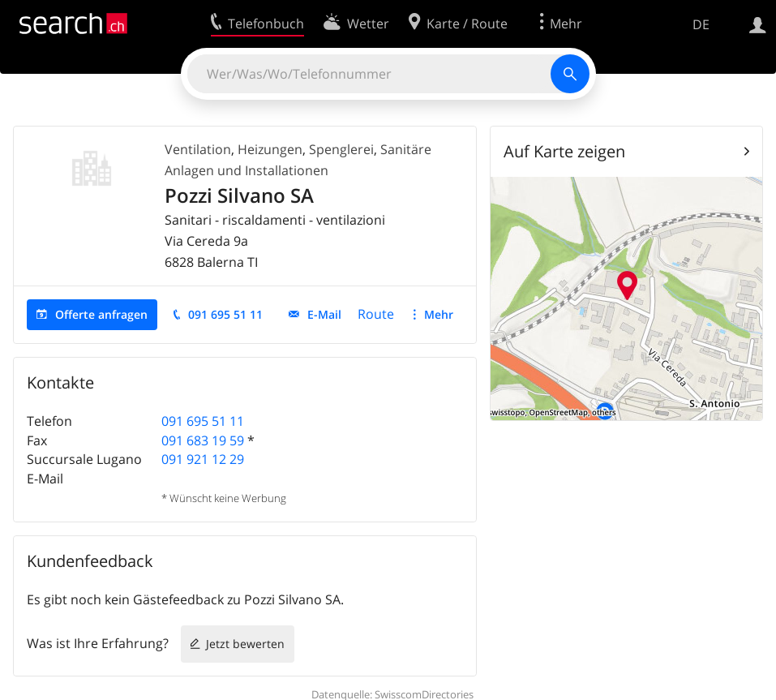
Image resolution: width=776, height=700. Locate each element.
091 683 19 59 (203, 440)
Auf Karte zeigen (564, 151)
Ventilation (198, 149)
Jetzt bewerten (245, 644)
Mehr (439, 314)
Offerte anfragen (101, 314)
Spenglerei (341, 149)
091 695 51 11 (225, 314)
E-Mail (324, 314)
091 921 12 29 (203, 459)
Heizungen (270, 149)
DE (701, 24)
